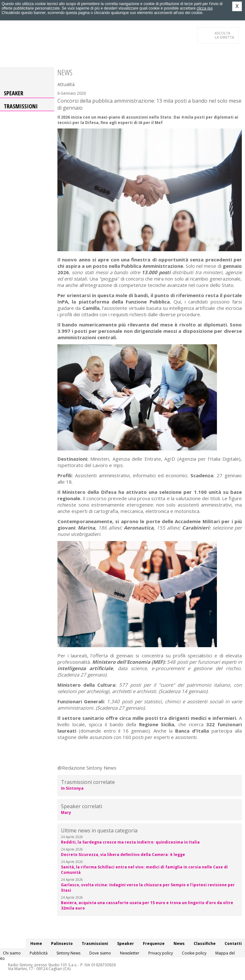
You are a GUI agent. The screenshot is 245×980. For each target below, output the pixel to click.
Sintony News (68, 953)
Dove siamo (100, 953)
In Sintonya (72, 788)
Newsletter (130, 953)
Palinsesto (62, 943)
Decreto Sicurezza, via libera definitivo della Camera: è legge (123, 855)
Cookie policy (194, 953)
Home (36, 943)
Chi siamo (12, 953)
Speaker (14, 93)
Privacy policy (161, 953)
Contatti (233, 943)
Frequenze (154, 943)
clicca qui (204, 8)
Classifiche (205, 943)
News (179, 943)
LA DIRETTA (225, 35)
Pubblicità (39, 953)
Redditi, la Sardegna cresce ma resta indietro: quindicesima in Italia (130, 842)
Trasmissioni (21, 106)
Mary (66, 812)
